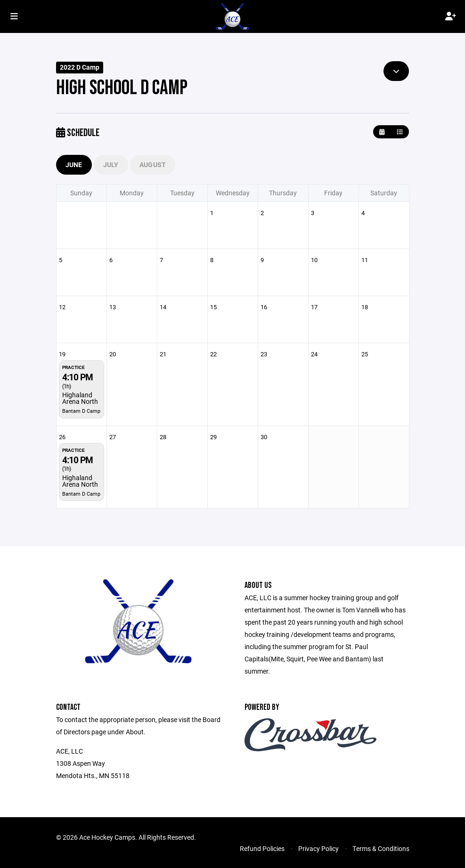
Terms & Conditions (381, 848)
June (74, 165)
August (153, 165)
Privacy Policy (318, 848)
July (111, 165)
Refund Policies (262, 848)
